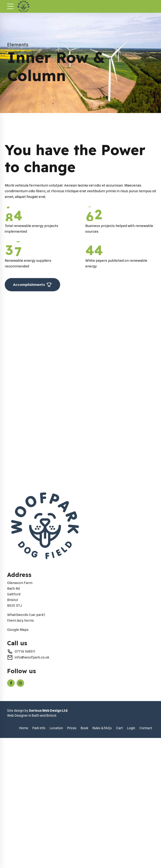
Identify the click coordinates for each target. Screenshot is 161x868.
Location (56, 851)
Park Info (39, 851)
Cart (119, 851)
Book (85, 851)
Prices (72, 851)
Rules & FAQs (102, 851)
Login (131, 851)
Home (24, 851)
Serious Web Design (45, 833)
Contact (146, 851)
